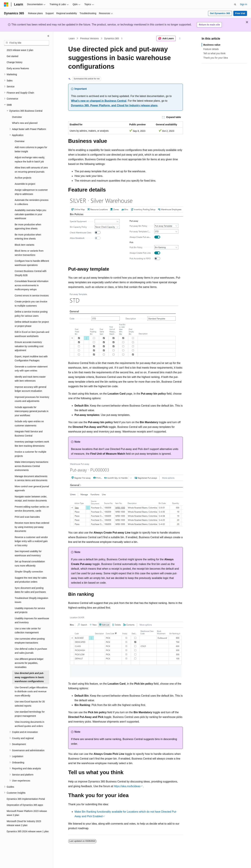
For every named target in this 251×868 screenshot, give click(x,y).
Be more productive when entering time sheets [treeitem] (28, 237)
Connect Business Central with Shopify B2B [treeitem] (31, 273)
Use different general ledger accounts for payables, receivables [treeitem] (29, 663)
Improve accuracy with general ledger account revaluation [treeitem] (30, 389)
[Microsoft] (6, 4)
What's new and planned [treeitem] (25, 123)
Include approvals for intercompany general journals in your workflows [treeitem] (31, 411)
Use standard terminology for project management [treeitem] (30, 714)
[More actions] (180, 38)
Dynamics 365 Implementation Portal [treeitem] (26, 799)
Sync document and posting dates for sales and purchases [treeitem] (30, 590)
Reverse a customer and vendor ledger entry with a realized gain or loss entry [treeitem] (31, 541)
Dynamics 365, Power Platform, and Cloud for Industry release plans (114, 105)
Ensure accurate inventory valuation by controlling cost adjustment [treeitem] (29, 346)
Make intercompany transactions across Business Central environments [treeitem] (31, 466)
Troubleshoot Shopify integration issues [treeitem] (31, 600)
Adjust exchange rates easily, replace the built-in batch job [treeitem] (30, 160)
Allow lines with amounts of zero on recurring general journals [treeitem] (31, 170)
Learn (72, 38)
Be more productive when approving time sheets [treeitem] (28, 227)
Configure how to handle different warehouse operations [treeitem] (32, 263)
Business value (212, 45)
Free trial (240, 13)
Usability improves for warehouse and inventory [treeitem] (32, 620)
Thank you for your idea (216, 58)
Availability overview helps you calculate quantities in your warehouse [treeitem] (30, 214)
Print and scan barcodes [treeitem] (27, 517)
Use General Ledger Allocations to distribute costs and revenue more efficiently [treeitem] (31, 692)
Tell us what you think (214, 53)
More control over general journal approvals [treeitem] (32, 488)
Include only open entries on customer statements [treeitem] (29, 423)
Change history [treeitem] (14, 62)
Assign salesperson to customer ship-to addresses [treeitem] (31, 192)
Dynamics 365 (112, 38)
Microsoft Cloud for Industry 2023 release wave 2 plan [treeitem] (24, 823)
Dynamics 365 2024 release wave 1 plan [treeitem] (28, 831)
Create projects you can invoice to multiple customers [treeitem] (31, 304)
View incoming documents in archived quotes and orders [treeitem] (29, 724)
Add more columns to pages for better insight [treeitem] (31, 149)
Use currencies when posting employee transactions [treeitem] (30, 641)
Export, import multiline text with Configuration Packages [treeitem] (31, 359)
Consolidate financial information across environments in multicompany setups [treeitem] (31, 285)
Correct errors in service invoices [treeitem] (32, 296)
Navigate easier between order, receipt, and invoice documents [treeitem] (31, 499)
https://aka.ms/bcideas (127, 786)
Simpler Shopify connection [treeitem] (29, 572)
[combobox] (27, 43)
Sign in (243, 4)
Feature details (211, 49)
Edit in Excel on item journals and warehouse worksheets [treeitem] (32, 334)
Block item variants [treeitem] (24, 245)
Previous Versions (89, 38)
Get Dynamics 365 (220, 13)
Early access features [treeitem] (18, 68)
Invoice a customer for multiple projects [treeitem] (30, 454)
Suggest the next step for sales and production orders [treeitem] (31, 580)
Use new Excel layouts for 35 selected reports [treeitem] (30, 704)
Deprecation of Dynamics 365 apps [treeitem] (25, 805)
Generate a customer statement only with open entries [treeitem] (31, 369)
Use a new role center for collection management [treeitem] (28, 631)
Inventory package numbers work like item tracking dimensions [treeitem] (32, 444)
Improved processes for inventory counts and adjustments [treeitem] (32, 399)
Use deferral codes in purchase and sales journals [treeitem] (31, 651)
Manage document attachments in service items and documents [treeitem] (31, 478)
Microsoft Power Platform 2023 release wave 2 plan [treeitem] (27, 813)
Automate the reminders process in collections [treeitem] (31, 202)
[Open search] (235, 4)
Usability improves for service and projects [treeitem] (30, 610)
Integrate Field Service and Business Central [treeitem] (29, 434)
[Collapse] (48, 36)
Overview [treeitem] (17, 117)
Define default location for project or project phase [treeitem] (32, 324)
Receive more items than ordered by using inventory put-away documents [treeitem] (32, 527)
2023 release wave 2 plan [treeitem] (20, 50)
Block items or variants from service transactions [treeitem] (29, 253)
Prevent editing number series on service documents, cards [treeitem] (32, 509)
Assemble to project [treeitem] (25, 184)
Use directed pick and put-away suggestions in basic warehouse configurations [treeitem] (29, 677)
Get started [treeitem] (12, 56)
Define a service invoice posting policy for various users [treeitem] (31, 314)
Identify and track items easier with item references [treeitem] (30, 379)
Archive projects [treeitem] (23, 178)
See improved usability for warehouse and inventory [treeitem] (28, 553)
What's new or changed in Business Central (99, 101)
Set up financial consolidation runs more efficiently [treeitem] (30, 564)
